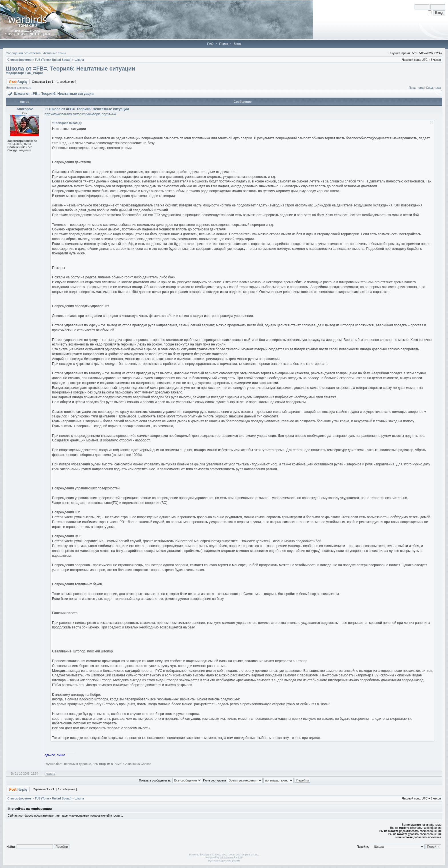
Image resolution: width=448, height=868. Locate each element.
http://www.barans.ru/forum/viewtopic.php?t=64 (80, 114)
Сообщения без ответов (23, 53)
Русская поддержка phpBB (224, 861)
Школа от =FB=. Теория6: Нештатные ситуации (70, 69)
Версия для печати (19, 88)
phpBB (207, 855)
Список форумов (20, 60)
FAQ (210, 44)
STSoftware (227, 857)
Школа (79, 60)
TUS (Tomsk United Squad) (53, 60)
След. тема (433, 88)
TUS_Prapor (34, 73)
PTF (240, 857)
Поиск (223, 44)
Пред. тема (416, 88)
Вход (237, 44)
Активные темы (54, 53)
